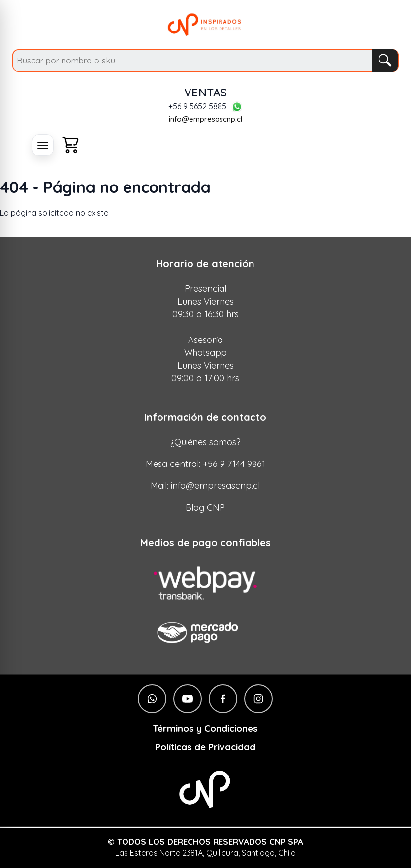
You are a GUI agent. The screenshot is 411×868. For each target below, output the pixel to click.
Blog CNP (205, 508)
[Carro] (70, 145)
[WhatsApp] (237, 107)
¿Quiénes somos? (205, 442)
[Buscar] (385, 61)
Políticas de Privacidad (205, 747)
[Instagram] (258, 699)
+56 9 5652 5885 (197, 107)
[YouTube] (188, 699)
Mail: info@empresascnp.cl (205, 485)
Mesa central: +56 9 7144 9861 (205, 464)
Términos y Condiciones (205, 728)
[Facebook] (223, 699)
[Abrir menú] (43, 145)
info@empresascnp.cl (205, 119)
